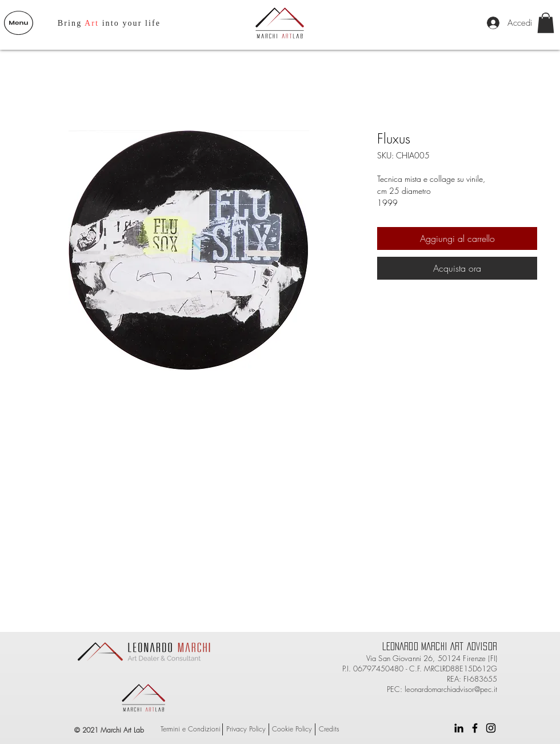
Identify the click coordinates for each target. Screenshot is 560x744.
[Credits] (329, 729)
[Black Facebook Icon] (475, 728)
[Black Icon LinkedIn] (459, 728)
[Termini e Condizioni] (191, 729)
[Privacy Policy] (246, 729)
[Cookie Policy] (292, 729)
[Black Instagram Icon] (491, 728)
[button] (19, 23)
